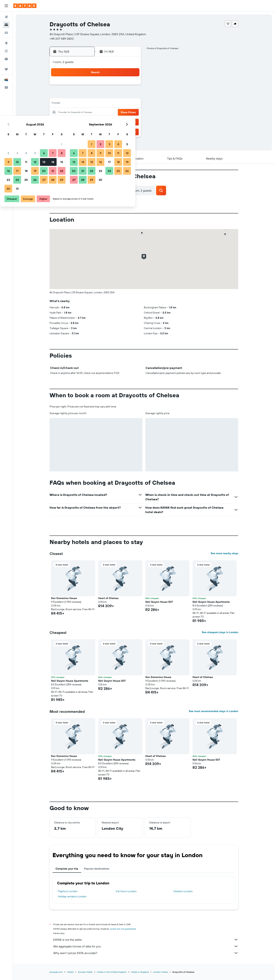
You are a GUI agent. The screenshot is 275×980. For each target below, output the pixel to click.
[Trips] (6, 69)
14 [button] (123, 104)
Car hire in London (126, 891)
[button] (6, 6)
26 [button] (105, 122)
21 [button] (123, 113)
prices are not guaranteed (123, 929)
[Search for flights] (6, 17)
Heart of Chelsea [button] (108, 598)
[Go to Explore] (6, 43)
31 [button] (87, 130)
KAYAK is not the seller (146, 940)
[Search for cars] (6, 33)
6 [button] (114, 95)
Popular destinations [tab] (97, 869)
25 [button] (96, 122)
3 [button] (87, 95)
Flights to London (68, 891)
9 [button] (78, 104)
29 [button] (131, 122)
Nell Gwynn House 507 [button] (159, 602)
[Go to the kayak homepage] (25, 6)
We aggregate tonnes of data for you (146, 946)
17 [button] (87, 113)
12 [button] (105, 104)
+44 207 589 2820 (62, 39)
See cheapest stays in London (220, 632)
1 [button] (131, 86)
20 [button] (114, 113)
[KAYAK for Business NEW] (6, 59)
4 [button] (96, 95)
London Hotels (161, 972)
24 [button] (87, 122)
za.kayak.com (56, 972)
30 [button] (78, 130)
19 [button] (105, 113)
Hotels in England (140, 972)
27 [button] (114, 122)
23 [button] (78, 122)
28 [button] (122, 122)
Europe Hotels (85, 972)
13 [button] (114, 104)
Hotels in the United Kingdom (112, 972)
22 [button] (131, 113)
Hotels (70, 972)
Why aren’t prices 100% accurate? (146, 953)
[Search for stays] (6, 25)
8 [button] (131, 95)
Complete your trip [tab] (67, 869)
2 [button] (78, 95)
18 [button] (96, 113)
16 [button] (78, 113)
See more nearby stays (224, 553)
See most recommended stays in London (214, 711)
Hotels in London (183, 891)
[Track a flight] (6, 51)
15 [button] (131, 104)
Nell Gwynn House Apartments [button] (211, 602)
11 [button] (96, 104)
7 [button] (122, 95)
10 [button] (87, 104)
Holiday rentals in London (72, 896)
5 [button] (105, 95)
